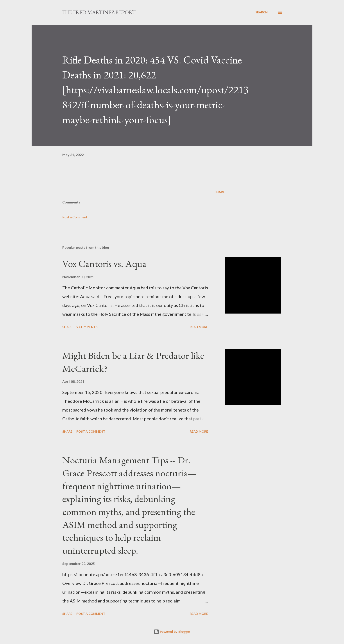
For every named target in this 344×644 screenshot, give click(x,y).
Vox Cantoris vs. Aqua (104, 264)
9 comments (87, 327)
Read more (199, 327)
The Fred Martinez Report (99, 12)
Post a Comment (75, 217)
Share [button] (220, 192)
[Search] (262, 12)
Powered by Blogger (172, 632)
